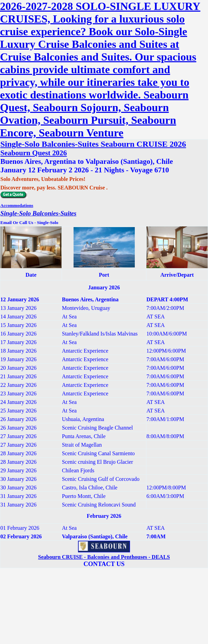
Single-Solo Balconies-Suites (38, 213)
